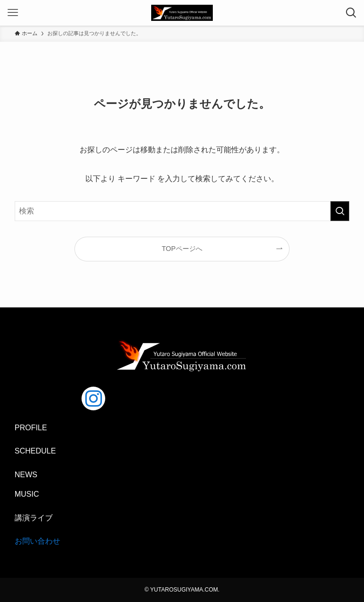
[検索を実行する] (340, 211)
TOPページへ (182, 249)
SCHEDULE (35, 451)
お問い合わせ (37, 541)
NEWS (26, 475)
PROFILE (31, 428)
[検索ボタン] (351, 13)
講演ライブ (34, 518)
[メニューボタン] (13, 13)
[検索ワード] (182, 211)
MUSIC (27, 494)
